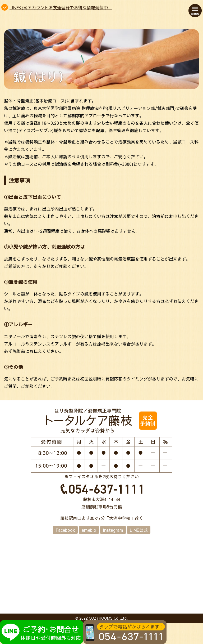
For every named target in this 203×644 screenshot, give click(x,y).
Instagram (113, 530)
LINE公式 (139, 530)
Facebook (65, 530)
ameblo (89, 530)
